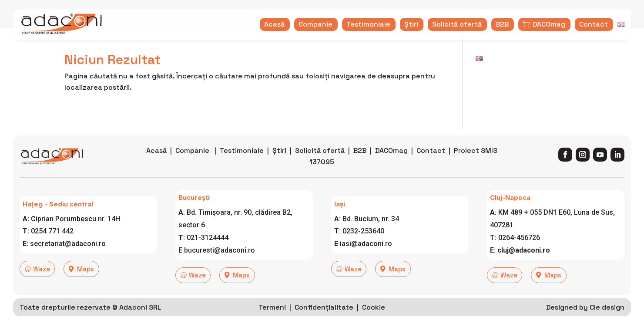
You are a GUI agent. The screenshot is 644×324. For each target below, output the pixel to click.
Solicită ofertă (320, 163)
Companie (192, 163)
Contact (431, 163)
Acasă (156, 163)
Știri (279, 163)
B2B (360, 163)
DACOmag (391, 163)
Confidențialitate (324, 316)
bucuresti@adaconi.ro (220, 262)
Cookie (374, 316)
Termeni (272, 316)
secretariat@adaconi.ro (68, 256)
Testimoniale (242, 163)
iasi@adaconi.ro (366, 256)
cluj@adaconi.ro (524, 262)
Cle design (607, 316)
